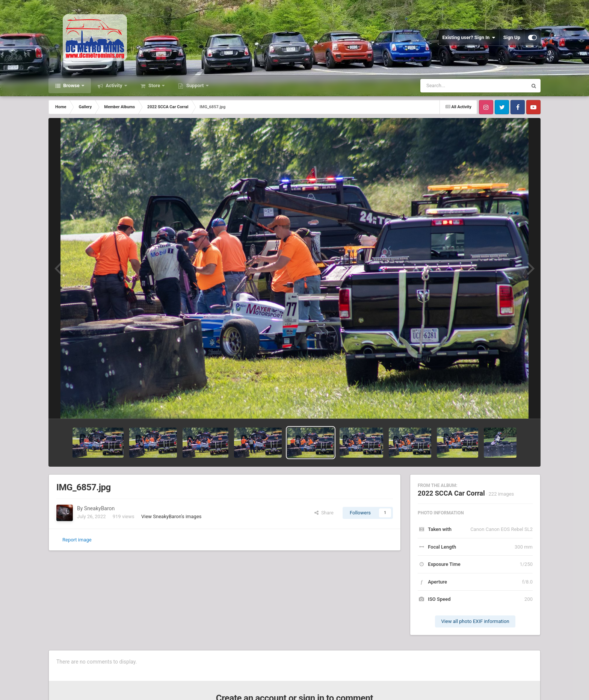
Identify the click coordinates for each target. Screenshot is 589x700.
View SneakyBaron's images (171, 516)
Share (324, 513)
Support (195, 85)
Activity (114, 85)
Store (154, 85)
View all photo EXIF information (475, 621)
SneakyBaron (99, 508)
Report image (77, 540)
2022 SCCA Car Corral (451, 493)
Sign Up (512, 37)
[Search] (455, 86)
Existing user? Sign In (469, 38)
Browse (71, 85)
